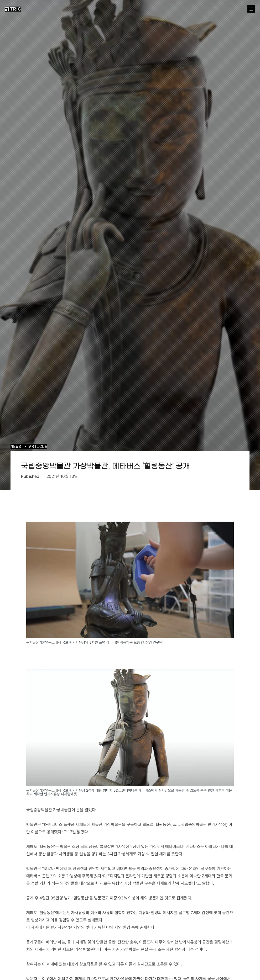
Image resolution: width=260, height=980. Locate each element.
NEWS (16, 446)
